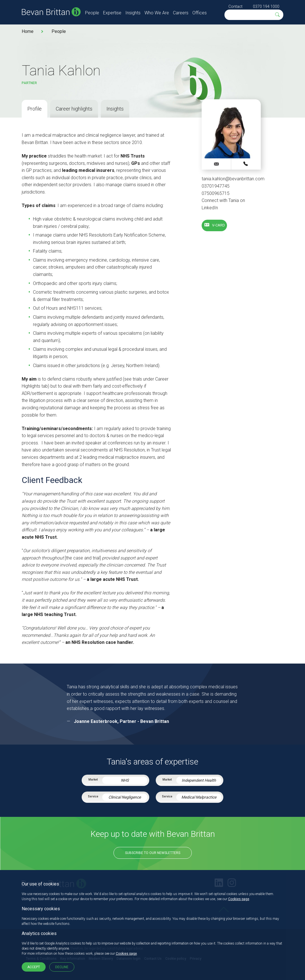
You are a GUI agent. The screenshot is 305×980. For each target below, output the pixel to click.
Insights (133, 13)
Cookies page (239, 899)
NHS (125, 780)
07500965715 (216, 193)
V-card (219, 225)
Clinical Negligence (125, 797)
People (92, 13)
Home (28, 31)
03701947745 (216, 186)
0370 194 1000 (266, 6)
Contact (235, 6)
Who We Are (157, 13)
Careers (181, 13)
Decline (62, 967)
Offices (200, 13)
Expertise (112, 13)
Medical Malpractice (199, 797)
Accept (34, 967)
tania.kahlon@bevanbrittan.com (233, 179)
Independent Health (199, 780)
